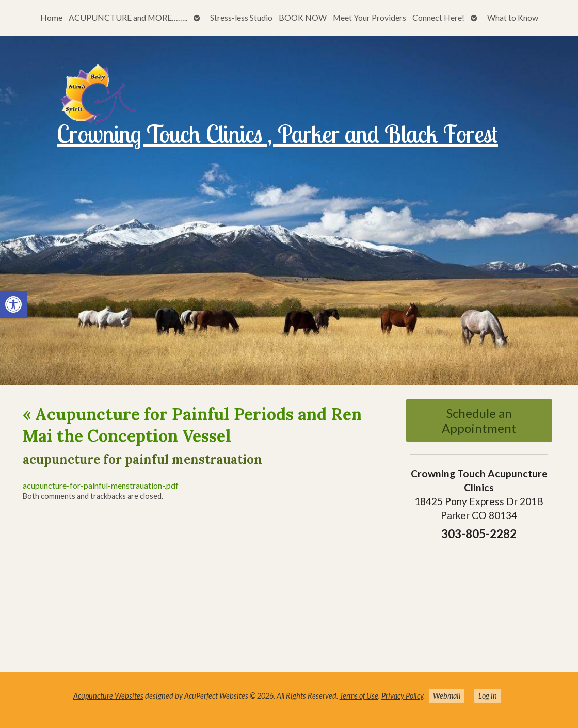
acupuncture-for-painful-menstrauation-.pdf (101, 485)
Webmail (447, 696)
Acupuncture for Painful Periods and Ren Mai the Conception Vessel (192, 425)
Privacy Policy (402, 696)
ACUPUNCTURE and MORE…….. (128, 17)
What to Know (513, 17)
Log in (488, 696)
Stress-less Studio (241, 17)
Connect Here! (438, 17)
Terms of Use (359, 696)
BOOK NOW (303, 17)
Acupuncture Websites (108, 696)
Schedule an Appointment (479, 420)
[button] (13, 304)
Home (51, 17)
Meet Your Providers (370, 17)
